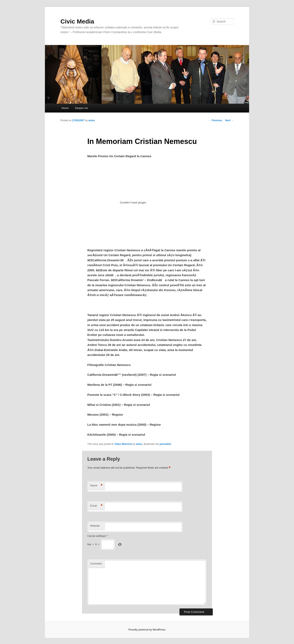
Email (96, 506)
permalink (165, 444)
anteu (92, 120)
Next (229, 120)
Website (95, 526)
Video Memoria (123, 444)
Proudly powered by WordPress (147, 630)
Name (96, 486)
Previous (215, 120)
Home (65, 108)
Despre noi (81, 108)
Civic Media (77, 21)
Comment (96, 564)
